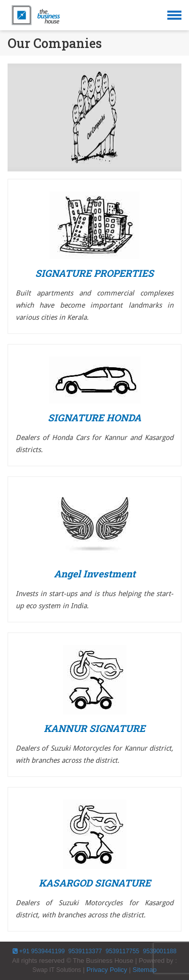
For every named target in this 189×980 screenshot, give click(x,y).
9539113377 (84, 951)
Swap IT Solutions (57, 970)
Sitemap (145, 970)
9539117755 (122, 951)
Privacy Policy (107, 970)
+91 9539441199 (39, 951)
